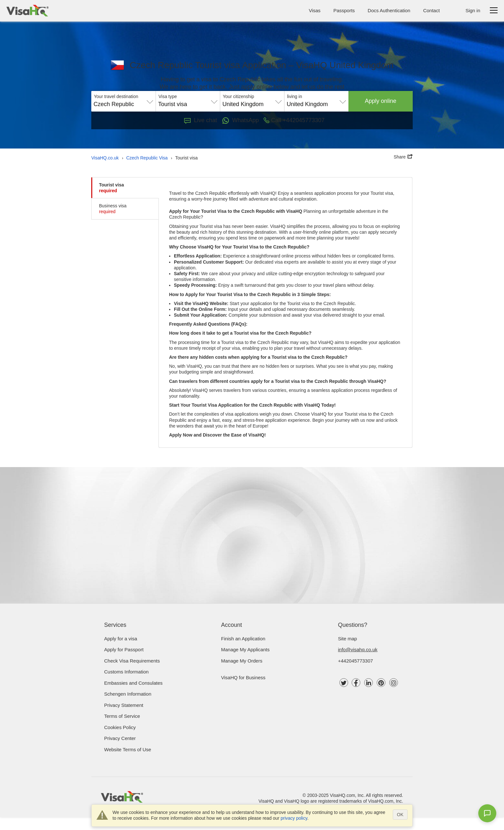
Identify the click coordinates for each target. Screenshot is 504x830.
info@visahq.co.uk (358, 650)
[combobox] (123, 102)
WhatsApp (240, 121)
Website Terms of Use (128, 749)
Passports (344, 10)
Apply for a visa (121, 639)
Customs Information (126, 672)
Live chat (201, 120)
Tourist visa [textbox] (173, 104)
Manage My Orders (242, 661)
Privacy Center (120, 738)
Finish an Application (243, 639)
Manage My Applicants (245, 650)
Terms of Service (122, 716)
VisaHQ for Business (243, 677)
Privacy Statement (124, 705)
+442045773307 (356, 661)
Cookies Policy (120, 727)
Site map (348, 639)
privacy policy (294, 818)
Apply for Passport (124, 650)
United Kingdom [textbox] (243, 104)
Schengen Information (128, 694)
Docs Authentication (389, 10)
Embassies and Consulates (133, 683)
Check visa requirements (132, 661)
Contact (431, 10)
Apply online (381, 101)
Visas (315, 10)
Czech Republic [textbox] (114, 104)
